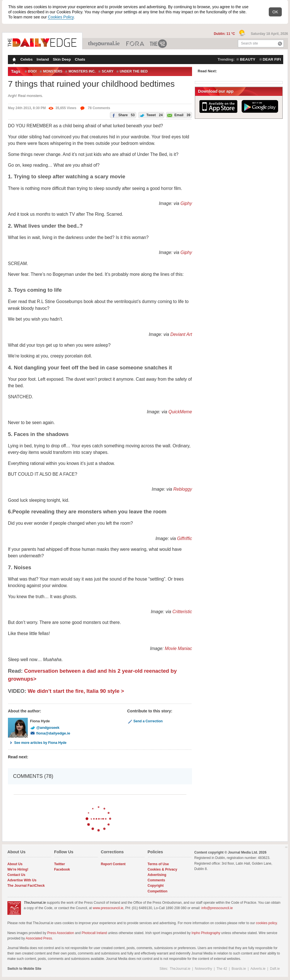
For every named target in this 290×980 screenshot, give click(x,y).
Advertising (157, 875)
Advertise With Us (22, 880)
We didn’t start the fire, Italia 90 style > (76, 691)
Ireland (43, 59)
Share (122, 115)
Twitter (59, 864)
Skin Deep (62, 59)
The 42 (159, 44)
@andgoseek (45, 728)
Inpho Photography (206, 933)
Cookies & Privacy (162, 869)
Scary (108, 71)
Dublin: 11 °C (225, 34)
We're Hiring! (18, 869)
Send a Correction (145, 721)
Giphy (186, 203)
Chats (80, 59)
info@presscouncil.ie (217, 908)
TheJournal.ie (104, 44)
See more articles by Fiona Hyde (37, 743)
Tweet (151, 115)
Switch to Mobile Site (24, 969)
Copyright (156, 886)
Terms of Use (158, 864)
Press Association (61, 933)
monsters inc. (82, 71)
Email (178, 115)
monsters (53, 71)
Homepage (14, 60)
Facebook (62, 869)
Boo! (32, 71)
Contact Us (16, 875)
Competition (157, 891)
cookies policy (266, 923)
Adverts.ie (258, 969)
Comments (156, 880)
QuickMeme (180, 412)
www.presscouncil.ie (108, 908)
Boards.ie (239, 969)
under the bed (134, 71)
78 (95, 108)
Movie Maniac (178, 648)
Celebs (26, 59)
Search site (250, 43)
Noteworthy (203, 969)
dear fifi (272, 59)
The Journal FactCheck (26, 886)
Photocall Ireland (94, 933)
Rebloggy (183, 489)
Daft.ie (275, 969)
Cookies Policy (61, 17)
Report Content (113, 864)
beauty (248, 59)
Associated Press (39, 938)
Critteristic (182, 612)
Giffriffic (185, 538)
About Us (15, 864)
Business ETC (135, 44)
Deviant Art (181, 334)
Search (280, 44)
